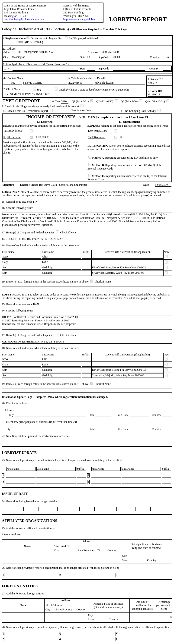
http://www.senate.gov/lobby (79, 19)
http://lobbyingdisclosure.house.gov (24, 19)
